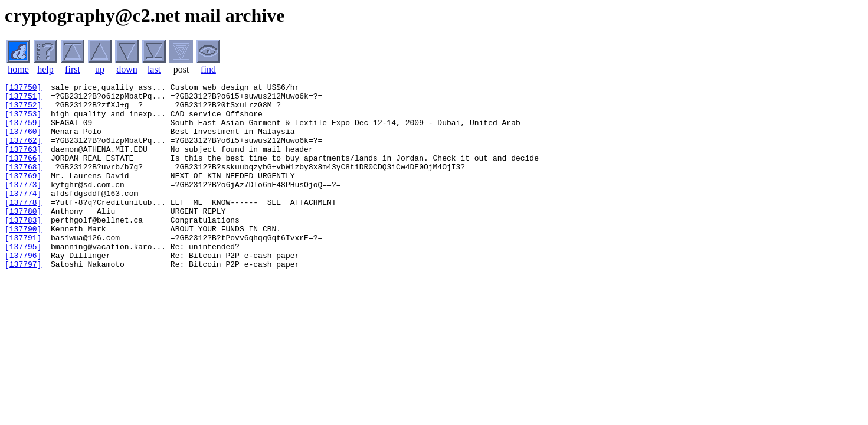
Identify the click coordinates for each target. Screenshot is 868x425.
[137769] (23, 195)
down (127, 69)
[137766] (23, 174)
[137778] (23, 227)
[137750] (23, 89)
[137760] (23, 142)
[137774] (23, 216)
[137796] (23, 290)
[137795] (23, 280)
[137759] (23, 131)
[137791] (23, 269)
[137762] (23, 152)
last (154, 69)
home (18, 69)
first (73, 69)
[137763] (23, 163)
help (45, 69)
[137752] (23, 110)
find (208, 69)
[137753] (23, 120)
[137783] (23, 248)
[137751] (23, 99)
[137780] (23, 237)
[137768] (23, 184)
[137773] (23, 205)
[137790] (23, 259)
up (100, 69)
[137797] (23, 301)
